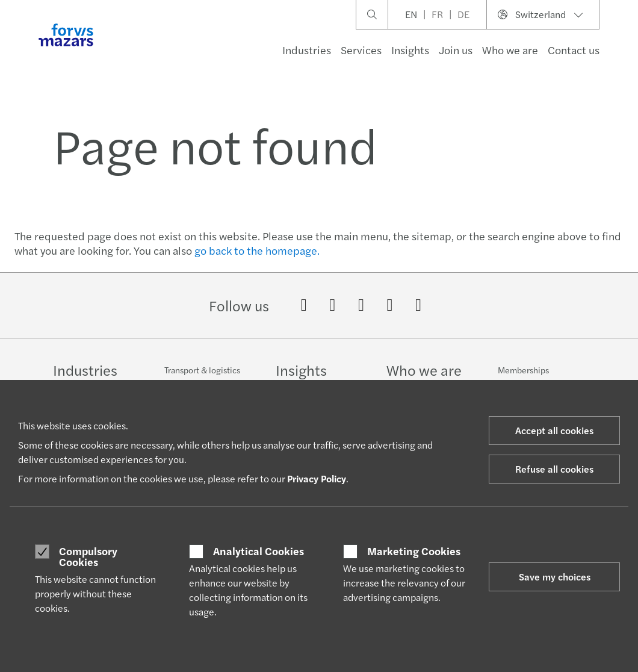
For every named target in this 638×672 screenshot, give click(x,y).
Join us (456, 50)
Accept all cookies (554, 430)
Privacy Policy (317, 478)
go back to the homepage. (257, 250)
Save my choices (555, 577)
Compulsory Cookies (88, 556)
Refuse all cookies (554, 469)
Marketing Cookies (414, 551)
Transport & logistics (202, 370)
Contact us (574, 50)
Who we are (510, 50)
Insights (410, 50)
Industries (307, 50)
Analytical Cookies (259, 551)
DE (463, 14)
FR (437, 14)
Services (361, 50)
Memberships (523, 373)
